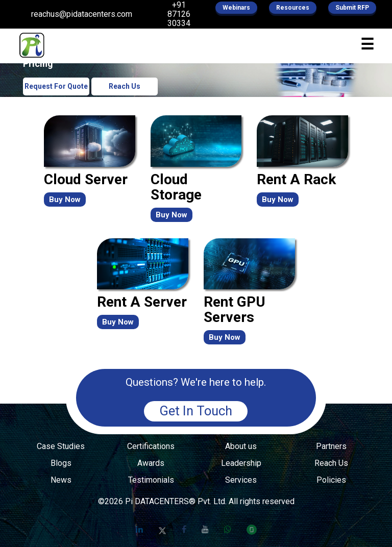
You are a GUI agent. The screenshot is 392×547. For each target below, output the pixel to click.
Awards (151, 463)
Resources (293, 8)
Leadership (241, 463)
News (61, 480)
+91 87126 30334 (179, 14)
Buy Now (65, 200)
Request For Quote (56, 86)
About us (241, 446)
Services (241, 480)
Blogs (61, 463)
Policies (331, 480)
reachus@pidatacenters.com (82, 14)
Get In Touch (196, 411)
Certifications (151, 446)
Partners (331, 446)
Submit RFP (352, 8)
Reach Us (125, 86)
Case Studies (61, 446)
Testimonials (151, 480)
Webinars (236, 8)
